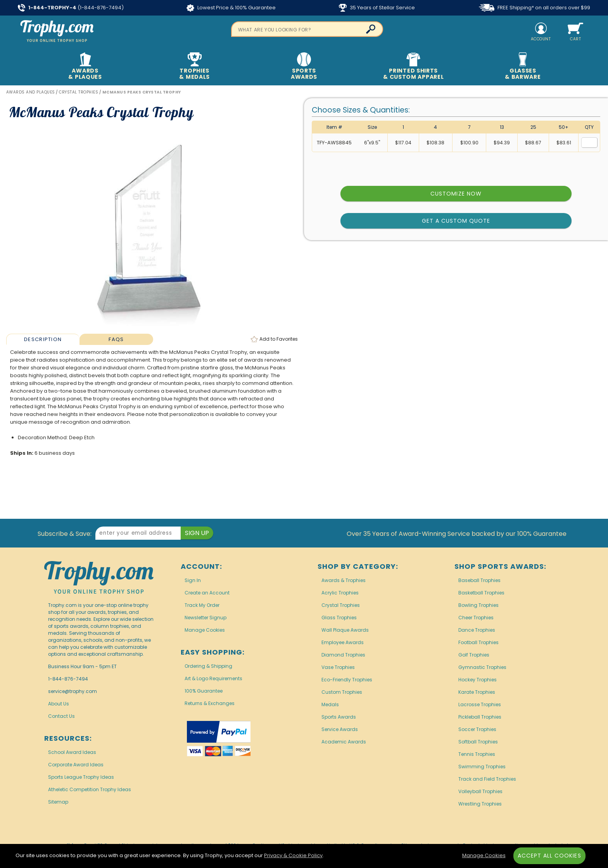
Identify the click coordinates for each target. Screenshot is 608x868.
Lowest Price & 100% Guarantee (231, 8)
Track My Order (202, 605)
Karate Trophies (477, 692)
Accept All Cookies (549, 856)
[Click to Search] (371, 29)
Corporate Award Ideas (76, 765)
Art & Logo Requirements (213, 678)
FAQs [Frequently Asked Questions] (116, 339)
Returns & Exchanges (210, 703)
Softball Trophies (478, 742)
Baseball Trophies (479, 580)
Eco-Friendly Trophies (347, 680)
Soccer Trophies (477, 729)
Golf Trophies (474, 655)
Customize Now (456, 194)
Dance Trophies (477, 630)
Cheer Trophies (476, 618)
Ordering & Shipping (208, 666)
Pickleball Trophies (480, 717)
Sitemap (58, 802)
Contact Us (61, 716)
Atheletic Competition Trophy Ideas (90, 789)
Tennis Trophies (477, 754)
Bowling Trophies (478, 605)
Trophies (194, 67)
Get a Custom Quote (456, 221)
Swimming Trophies (482, 767)
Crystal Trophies (341, 605)
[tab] (43, 339)
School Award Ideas (72, 752)
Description (43, 339)
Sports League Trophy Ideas (81, 777)
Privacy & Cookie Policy (293, 855)
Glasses (523, 67)
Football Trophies (478, 642)
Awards (85, 67)
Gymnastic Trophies (482, 667)
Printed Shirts (414, 67)
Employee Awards (343, 642)
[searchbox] (307, 29)
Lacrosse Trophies (480, 704)
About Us (59, 704)
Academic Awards (344, 742)
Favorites (279, 339)
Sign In (193, 580)
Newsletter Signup (206, 618)
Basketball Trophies (481, 593)
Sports (304, 67)
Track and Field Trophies (487, 779)
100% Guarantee (204, 691)
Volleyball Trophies (480, 791)
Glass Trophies (339, 618)
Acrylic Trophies (340, 593)
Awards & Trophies (344, 580)
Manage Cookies (205, 630)
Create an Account (207, 593)
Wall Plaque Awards (345, 630)
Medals (330, 704)
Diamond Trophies (343, 655)
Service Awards (340, 729)
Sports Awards (339, 717)
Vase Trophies (338, 667)
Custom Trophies (342, 692)
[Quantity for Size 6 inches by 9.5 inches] (589, 143)
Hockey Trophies (478, 680)
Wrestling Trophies (480, 804)
